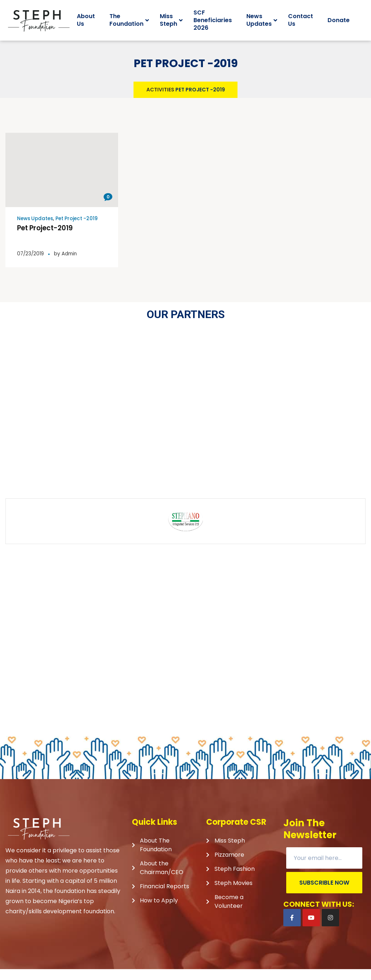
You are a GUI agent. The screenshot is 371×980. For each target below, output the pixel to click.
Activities (160, 100)
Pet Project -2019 (80, 229)
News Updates (36, 229)
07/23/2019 (31, 264)
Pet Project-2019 (47, 239)
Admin (71, 264)
